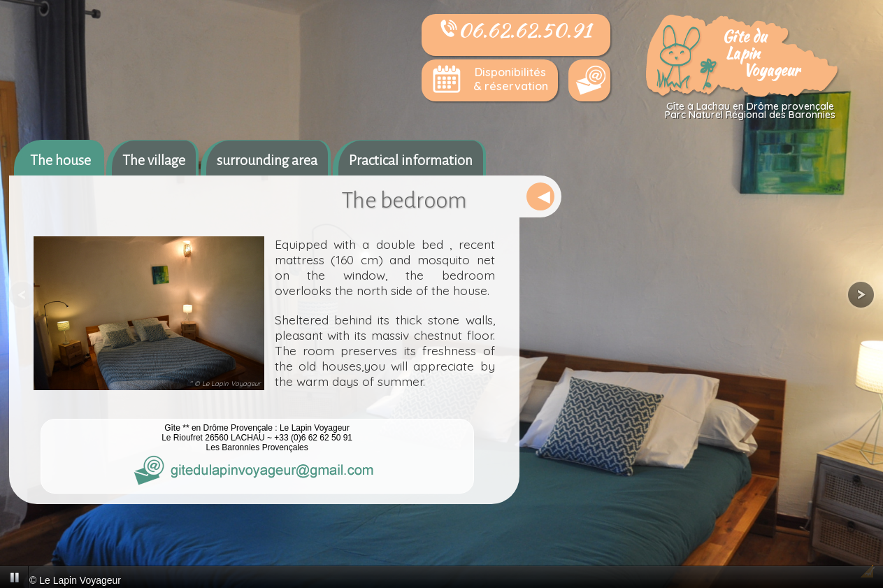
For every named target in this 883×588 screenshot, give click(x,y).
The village (154, 160)
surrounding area (267, 160)
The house (60, 160)
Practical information (411, 160)
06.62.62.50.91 (516, 30)
